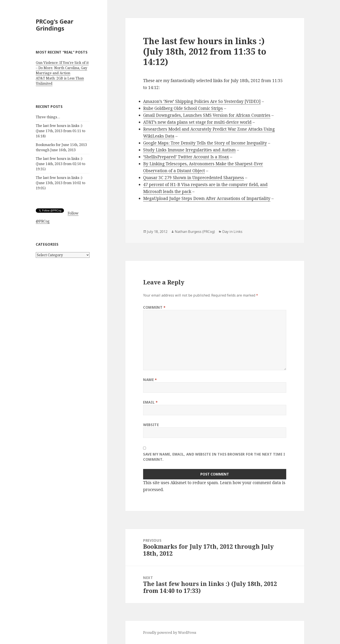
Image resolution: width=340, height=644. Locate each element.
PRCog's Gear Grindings (55, 25)
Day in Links (232, 232)
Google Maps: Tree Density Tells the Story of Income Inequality (205, 143)
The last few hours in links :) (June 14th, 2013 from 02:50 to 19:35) (60, 164)
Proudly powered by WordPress (170, 633)
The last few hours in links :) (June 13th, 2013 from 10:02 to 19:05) (60, 183)
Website (151, 425)
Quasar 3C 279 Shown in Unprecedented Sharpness (194, 178)
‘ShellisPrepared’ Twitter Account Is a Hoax (186, 157)
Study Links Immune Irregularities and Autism (189, 150)
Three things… (48, 117)
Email (150, 402)
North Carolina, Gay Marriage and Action (61, 70)
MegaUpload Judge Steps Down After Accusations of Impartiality (207, 198)
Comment (154, 307)
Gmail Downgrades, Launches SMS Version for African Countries (207, 115)
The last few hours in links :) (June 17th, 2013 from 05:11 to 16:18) (60, 131)
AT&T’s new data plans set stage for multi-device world (197, 122)
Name (150, 380)
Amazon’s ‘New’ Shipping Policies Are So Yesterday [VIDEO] (202, 101)
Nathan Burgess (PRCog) (195, 232)
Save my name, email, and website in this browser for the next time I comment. (214, 457)
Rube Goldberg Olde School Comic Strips (183, 108)
